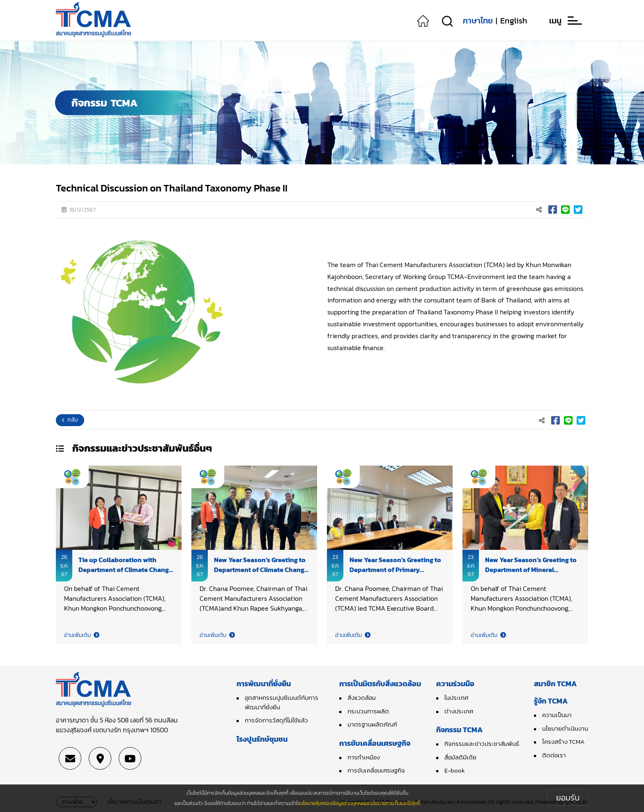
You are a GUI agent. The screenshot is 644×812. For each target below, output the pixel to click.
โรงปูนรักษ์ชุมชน (262, 739)
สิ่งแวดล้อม (362, 698)
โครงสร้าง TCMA (563, 742)
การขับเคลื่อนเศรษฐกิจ (375, 743)
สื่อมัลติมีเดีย (460, 757)
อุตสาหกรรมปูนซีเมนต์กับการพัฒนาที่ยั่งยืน (282, 702)
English (514, 21)
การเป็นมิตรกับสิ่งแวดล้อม (380, 684)
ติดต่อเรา (554, 755)
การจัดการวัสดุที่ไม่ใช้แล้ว (276, 720)
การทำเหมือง (364, 757)
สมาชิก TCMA (555, 684)
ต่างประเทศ (459, 711)
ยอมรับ (568, 798)
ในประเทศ (456, 698)
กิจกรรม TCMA (459, 730)
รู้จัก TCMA (551, 701)
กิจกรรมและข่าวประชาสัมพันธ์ (482, 744)
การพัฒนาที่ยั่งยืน (264, 684)
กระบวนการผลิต (368, 711)
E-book (455, 770)
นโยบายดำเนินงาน (565, 728)
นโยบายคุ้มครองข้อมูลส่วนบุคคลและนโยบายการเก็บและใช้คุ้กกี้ (360, 803)
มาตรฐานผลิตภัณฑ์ (372, 724)
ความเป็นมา (557, 715)
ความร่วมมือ (455, 684)
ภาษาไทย (478, 21)
